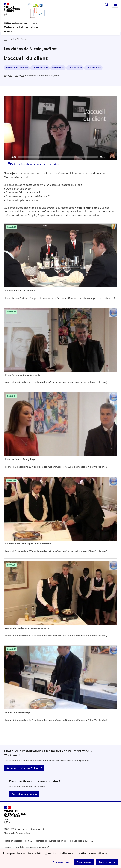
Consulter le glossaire (24, 794)
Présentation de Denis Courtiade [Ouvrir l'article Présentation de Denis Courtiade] (23, 375)
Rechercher (106, 4)
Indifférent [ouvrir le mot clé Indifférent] (58, 68)
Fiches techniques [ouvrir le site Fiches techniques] (80, 841)
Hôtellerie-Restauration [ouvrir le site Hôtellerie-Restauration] (16, 841)
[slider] (58, 157)
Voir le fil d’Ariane (19, 39)
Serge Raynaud (52, 76)
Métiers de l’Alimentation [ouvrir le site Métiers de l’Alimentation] (50, 841)
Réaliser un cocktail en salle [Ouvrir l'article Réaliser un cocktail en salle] (20, 291)
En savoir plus (61, 862)
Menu (115, 4)
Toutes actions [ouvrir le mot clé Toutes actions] (40, 68)
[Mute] (108, 157)
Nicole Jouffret (37, 76)
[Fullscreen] (113, 157)
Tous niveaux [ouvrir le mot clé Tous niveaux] (75, 68)
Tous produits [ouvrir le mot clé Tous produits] (93, 68)
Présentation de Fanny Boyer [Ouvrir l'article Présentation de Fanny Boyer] (21, 459)
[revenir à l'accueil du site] (60, 25)
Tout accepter (107, 862)
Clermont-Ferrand (15, 177)
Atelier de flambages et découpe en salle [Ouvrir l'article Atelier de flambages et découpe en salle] (27, 628)
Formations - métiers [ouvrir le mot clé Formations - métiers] (17, 68)
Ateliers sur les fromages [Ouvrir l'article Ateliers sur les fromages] (18, 712)
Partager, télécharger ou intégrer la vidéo (33, 164)
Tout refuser (84, 862)
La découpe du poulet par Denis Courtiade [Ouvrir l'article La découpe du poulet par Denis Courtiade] (28, 544)
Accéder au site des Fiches (22, 768)
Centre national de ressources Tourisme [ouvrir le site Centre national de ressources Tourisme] (25, 848)
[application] (60, 128)
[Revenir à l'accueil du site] (15, 815)
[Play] (61, 128)
